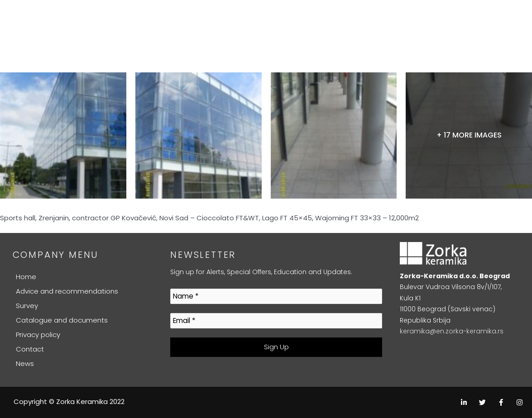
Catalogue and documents (62, 320)
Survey (27, 306)
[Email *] (276, 321)
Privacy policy (38, 335)
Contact (30, 349)
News (25, 363)
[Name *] (276, 297)
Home (26, 277)
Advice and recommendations (67, 291)
